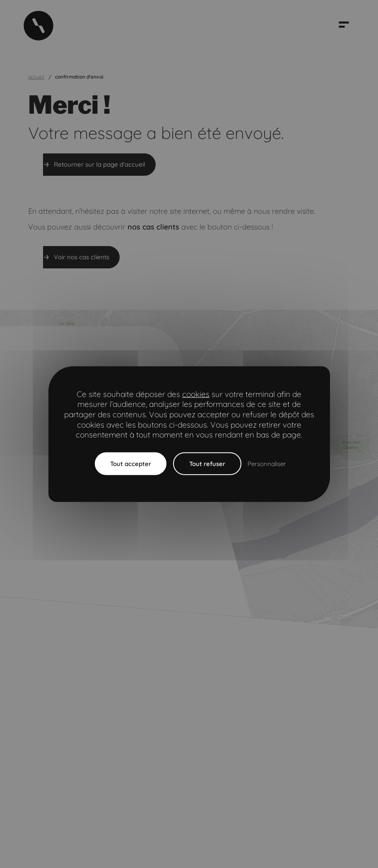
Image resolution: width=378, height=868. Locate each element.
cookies (196, 394)
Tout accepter (131, 464)
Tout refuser (207, 464)
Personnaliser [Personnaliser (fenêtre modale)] (267, 464)
